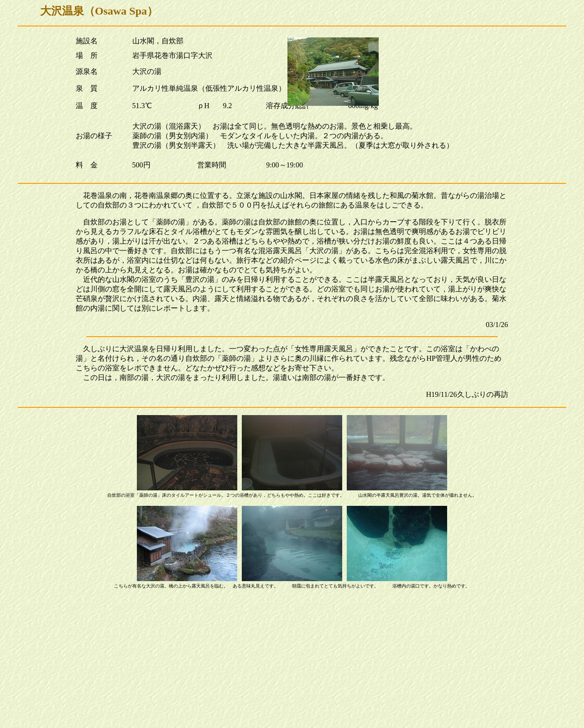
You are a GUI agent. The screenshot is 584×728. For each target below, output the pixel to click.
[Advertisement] (292, 660)
